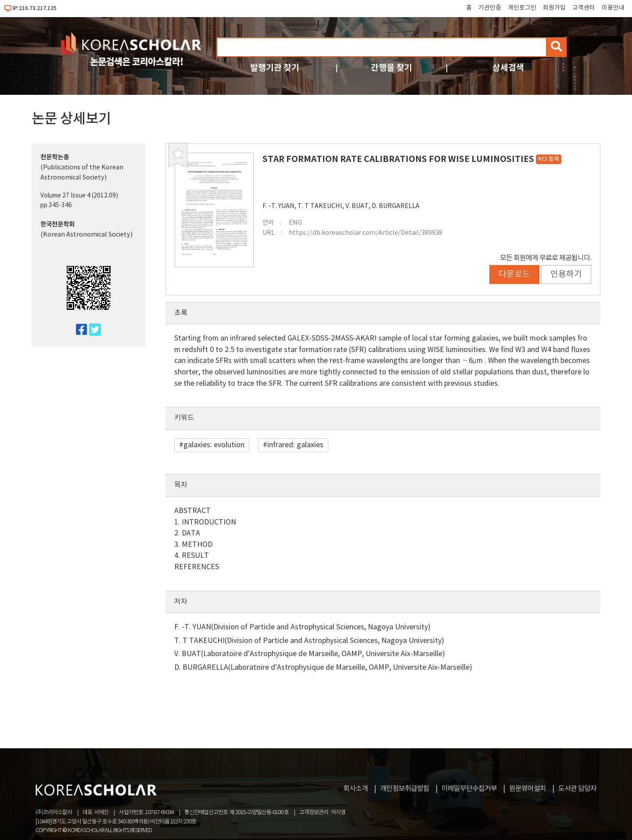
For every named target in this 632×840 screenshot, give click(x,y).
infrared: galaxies (295, 445)
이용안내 (613, 8)
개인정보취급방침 (405, 789)
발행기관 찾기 (275, 68)
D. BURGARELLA (396, 206)
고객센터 (584, 8)
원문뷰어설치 (528, 789)
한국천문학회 (57, 224)
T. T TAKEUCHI (320, 206)
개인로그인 (522, 8)
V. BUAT (357, 206)
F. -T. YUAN (278, 206)
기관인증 (490, 8)
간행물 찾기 (391, 68)
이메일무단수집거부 (469, 789)
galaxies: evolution (214, 445)
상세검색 (508, 68)
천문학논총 (55, 157)
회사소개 (355, 789)
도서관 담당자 (577, 789)
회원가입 (554, 8)
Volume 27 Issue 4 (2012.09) (79, 196)
